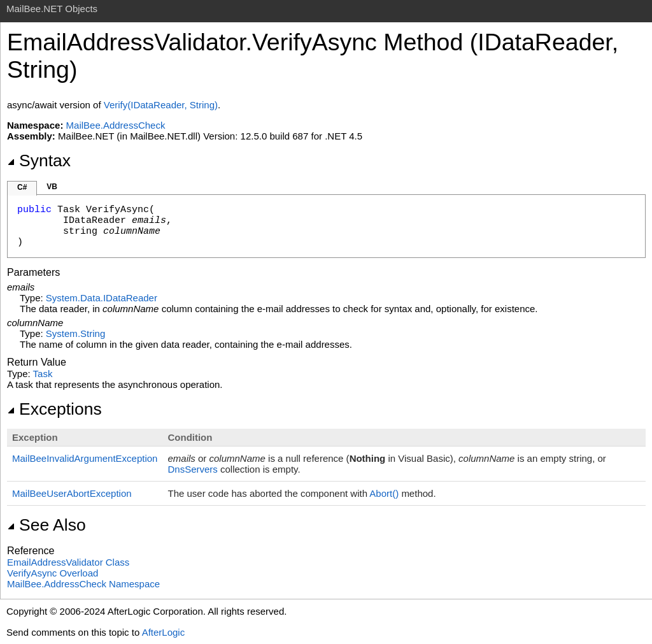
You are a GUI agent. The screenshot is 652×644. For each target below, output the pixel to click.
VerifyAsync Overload (53, 573)
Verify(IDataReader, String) (161, 105)
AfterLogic (164, 632)
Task (43, 374)
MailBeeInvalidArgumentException (85, 458)
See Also (46, 525)
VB (52, 187)
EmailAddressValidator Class (68, 562)
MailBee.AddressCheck (116, 125)
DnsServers (192, 469)
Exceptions (54, 409)
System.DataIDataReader (102, 298)
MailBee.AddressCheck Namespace (83, 584)
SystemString (75, 333)
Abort (385, 493)
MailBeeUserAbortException (72, 493)
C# (22, 187)
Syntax (39, 161)
